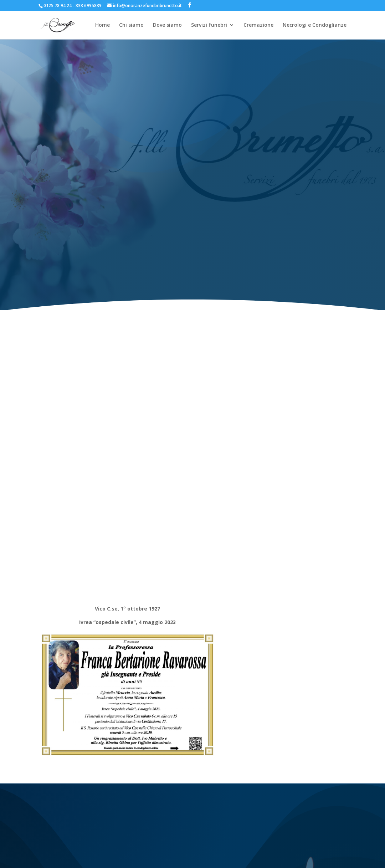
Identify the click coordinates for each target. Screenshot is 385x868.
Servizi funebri (209, 25)
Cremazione (258, 25)
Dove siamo (167, 25)
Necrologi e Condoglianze (315, 25)
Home (102, 25)
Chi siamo (131, 25)
